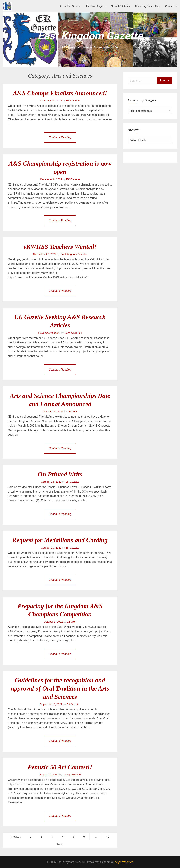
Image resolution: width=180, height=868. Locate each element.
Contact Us (171, 6)
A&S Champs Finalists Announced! (60, 93)
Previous (16, 837)
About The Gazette (70, 6)
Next (60, 844)
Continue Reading (60, 137)
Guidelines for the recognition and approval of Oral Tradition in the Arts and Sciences (60, 689)
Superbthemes (124, 862)
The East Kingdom (96, 6)
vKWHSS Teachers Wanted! (60, 247)
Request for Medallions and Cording (60, 540)
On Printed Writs (60, 474)
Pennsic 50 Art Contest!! (60, 767)
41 (108, 837)
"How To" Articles (121, 6)
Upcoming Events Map (148, 6)
